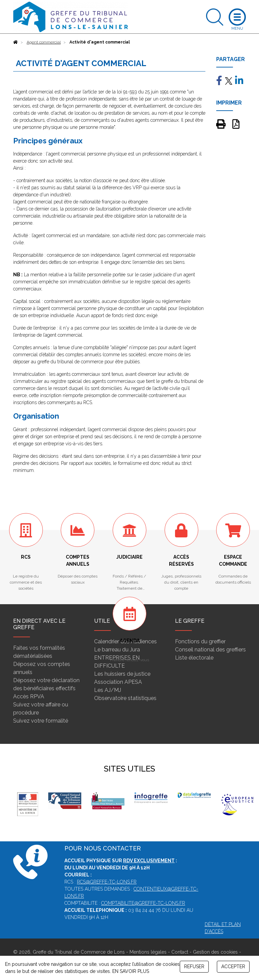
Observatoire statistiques (125, 698)
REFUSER (194, 967)
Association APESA (118, 682)
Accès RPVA (29, 696)
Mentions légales (148, 952)
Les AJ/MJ (108, 690)
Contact (180, 952)
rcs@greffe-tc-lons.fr (107, 882)
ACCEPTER (233, 967)
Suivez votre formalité (41, 721)
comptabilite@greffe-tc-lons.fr (143, 903)
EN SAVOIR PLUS (131, 971)
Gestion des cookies (215, 952)
